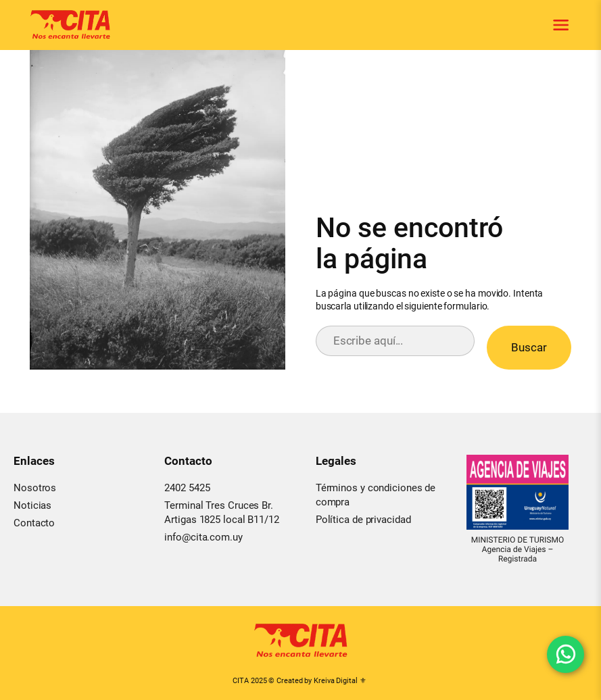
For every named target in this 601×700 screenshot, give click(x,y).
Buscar (529, 347)
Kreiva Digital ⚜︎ (340, 681)
